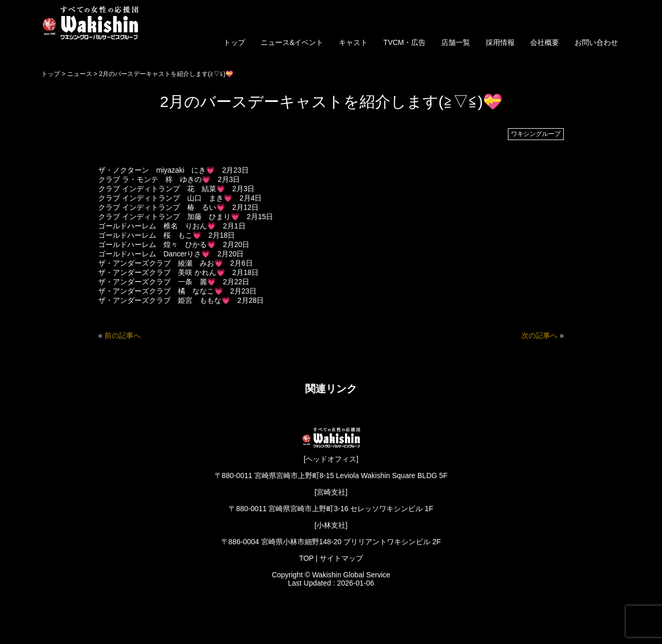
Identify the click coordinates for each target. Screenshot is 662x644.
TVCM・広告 (404, 42)
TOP (306, 558)
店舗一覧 (456, 42)
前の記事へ (123, 335)
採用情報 (500, 42)
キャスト (353, 42)
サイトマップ (341, 558)
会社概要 (545, 42)
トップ (234, 42)
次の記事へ (539, 335)
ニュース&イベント (292, 42)
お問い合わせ (596, 42)
